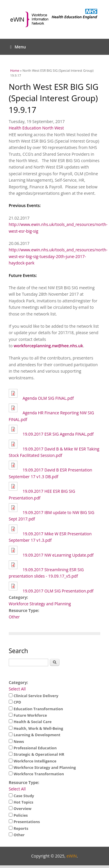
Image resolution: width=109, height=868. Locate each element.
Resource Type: (24, 782)
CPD (17, 702)
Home (15, 70)
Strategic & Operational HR (39, 754)
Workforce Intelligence (35, 761)
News (19, 741)
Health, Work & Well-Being (38, 728)
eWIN (72, 856)
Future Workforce (30, 715)
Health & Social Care (33, 722)
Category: (18, 682)
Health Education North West (36, 128)
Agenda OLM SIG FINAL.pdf (48, 398)
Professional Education (35, 748)
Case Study (24, 796)
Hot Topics (24, 802)
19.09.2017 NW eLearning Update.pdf (58, 555)
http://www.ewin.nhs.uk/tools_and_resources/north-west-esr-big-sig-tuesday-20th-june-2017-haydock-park (58, 256)
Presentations (27, 822)
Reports (21, 828)
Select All (17, 689)
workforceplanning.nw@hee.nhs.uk (48, 346)
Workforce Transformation (39, 774)
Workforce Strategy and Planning (40, 604)
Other (14, 617)
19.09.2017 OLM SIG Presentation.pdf (58, 591)
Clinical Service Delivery (36, 696)
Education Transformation (38, 709)
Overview (23, 809)
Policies (21, 815)
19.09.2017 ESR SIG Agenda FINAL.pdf (58, 434)
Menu (18, 47)
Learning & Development (37, 735)
